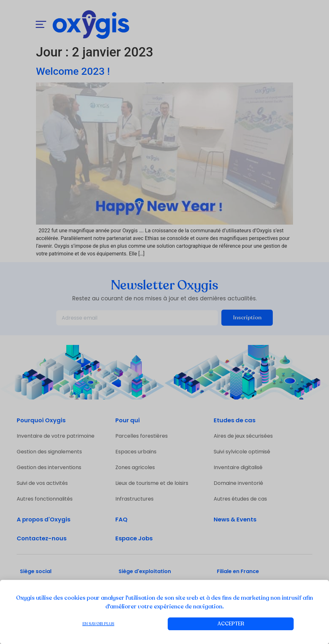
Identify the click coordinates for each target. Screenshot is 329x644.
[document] (164, 322)
